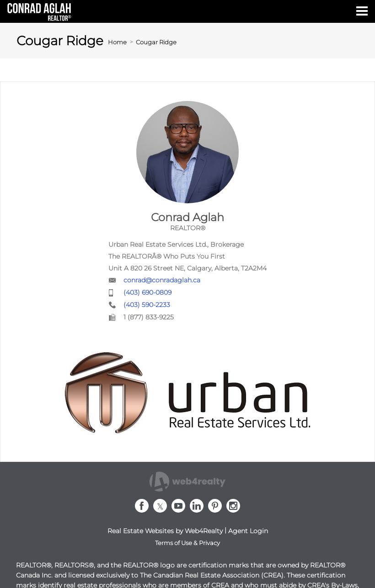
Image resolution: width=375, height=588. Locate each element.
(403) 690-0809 (147, 292)
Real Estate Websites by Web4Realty (165, 531)
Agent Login (248, 531)
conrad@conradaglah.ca (162, 280)
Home (117, 42)
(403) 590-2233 (147, 305)
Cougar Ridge (156, 42)
